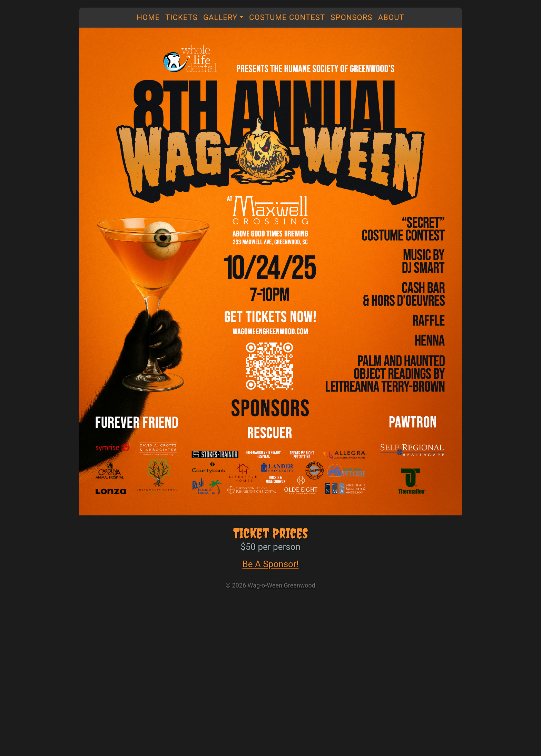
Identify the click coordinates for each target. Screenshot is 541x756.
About (391, 17)
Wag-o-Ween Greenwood (282, 585)
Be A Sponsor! (271, 564)
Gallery (220, 17)
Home (148, 17)
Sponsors (351, 17)
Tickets (181, 17)
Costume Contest (287, 17)
